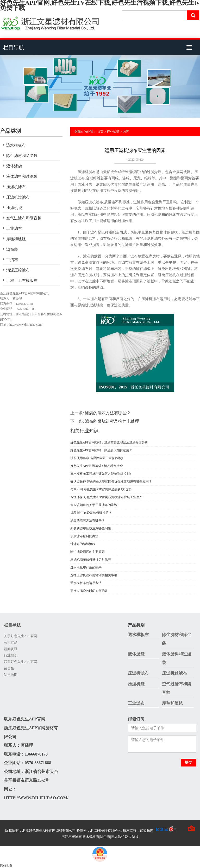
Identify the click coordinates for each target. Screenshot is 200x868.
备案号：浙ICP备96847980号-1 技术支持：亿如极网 (126, 830)
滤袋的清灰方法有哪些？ (87, 521)
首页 (100, 132)
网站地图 (6, 865)
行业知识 (113, 132)
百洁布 (12, 260)
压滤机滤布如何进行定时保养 (91, 560)
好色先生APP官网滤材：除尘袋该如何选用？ (101, 450)
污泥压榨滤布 (18, 270)
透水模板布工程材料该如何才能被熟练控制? (101, 474)
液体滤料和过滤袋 (22, 176)
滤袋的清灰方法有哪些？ (108, 413)
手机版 (181, 830)
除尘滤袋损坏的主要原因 (87, 552)
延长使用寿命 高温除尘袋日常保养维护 (97, 458)
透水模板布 (16, 145)
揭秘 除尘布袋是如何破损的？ (91, 513)
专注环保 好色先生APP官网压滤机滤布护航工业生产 (106, 497)
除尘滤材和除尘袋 (22, 156)
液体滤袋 (14, 166)
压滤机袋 (14, 208)
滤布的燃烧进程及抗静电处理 (112, 421)
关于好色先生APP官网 (21, 636)
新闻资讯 (11, 649)
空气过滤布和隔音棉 (24, 218)
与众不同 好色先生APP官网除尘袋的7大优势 (101, 489)
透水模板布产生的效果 (86, 567)
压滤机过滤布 (18, 197)
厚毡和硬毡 (16, 239)
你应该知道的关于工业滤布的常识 (94, 505)
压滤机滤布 (16, 187)
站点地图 (11, 675)
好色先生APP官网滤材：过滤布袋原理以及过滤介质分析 (109, 442)
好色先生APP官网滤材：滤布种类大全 (97, 466)
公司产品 (11, 642)
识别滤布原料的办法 (84, 536)
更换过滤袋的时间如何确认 (89, 591)
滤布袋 (12, 249)
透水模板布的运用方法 (86, 583)
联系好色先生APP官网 (21, 662)
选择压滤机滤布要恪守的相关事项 (94, 575)
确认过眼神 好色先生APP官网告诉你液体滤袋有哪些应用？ (111, 481)
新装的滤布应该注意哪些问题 (91, 528)
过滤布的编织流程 (83, 544)
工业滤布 (14, 229)
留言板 (9, 668)
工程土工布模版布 (22, 281)
